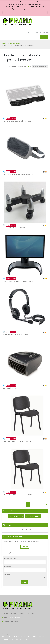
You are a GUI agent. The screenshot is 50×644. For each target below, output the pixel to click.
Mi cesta (7, 525)
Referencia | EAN (11, 559)
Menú (44, 37)
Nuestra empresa (39, 634)
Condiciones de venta (8, 639)
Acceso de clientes (42, 33)
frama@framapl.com (15, 618)
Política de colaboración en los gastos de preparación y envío (28, 636)
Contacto (26, 639)
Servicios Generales (13, 43)
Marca (7, 575)
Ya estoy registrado (16, 516)
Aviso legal (5, 636)
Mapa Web (19, 639)
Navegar (25, 547)
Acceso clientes (10, 511)
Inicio (3, 43)
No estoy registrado (33, 516)
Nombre (8, 567)
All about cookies (35, 9)
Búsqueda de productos (13, 537)
